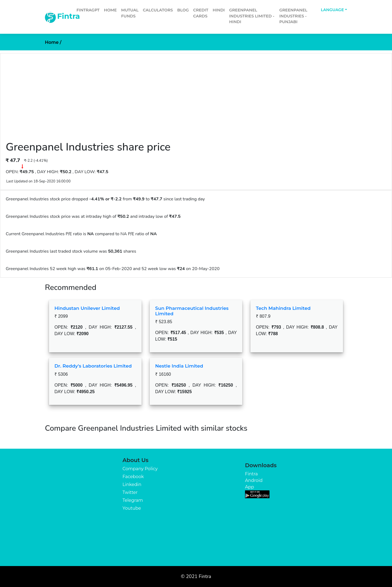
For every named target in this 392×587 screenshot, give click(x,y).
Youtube (132, 508)
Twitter (130, 492)
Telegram (133, 500)
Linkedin (132, 484)
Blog (183, 10)
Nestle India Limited (179, 366)
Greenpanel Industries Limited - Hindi (252, 16)
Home (110, 10)
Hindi (219, 10)
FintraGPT (88, 10)
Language (333, 10)
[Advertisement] (196, 100)
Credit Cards (201, 13)
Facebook (133, 477)
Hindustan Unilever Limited (87, 308)
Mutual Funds (130, 13)
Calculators (158, 10)
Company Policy (140, 469)
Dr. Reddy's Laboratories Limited (93, 366)
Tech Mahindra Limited (283, 308)
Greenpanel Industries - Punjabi (293, 16)
